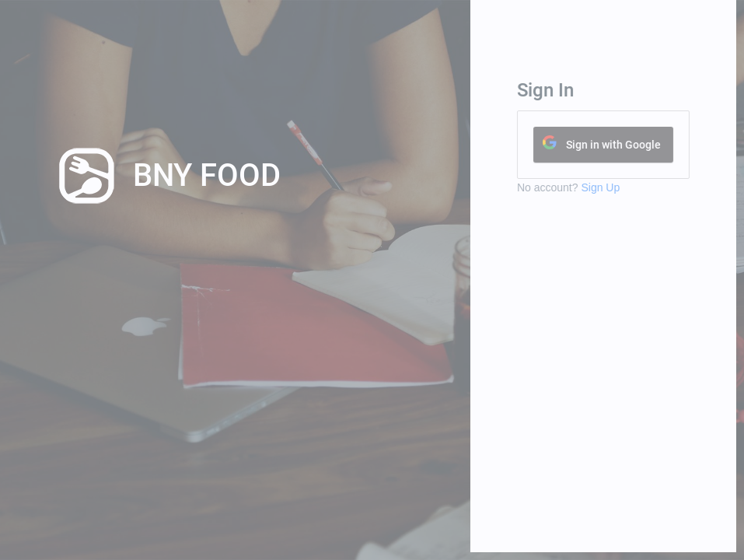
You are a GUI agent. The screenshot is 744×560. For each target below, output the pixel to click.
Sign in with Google (627, 145)
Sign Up (615, 187)
